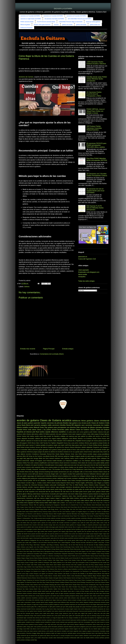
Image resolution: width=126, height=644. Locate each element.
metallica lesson (30, 622)
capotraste (20, 489)
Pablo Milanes (105, 578)
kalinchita (27, 616)
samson (35, 631)
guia (99, 607)
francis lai (107, 605)
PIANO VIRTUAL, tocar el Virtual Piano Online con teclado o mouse (95, 111)
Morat (27, 472)
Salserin (36, 585)
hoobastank (30, 531)
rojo (52, 500)
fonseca (84, 441)
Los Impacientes (75, 571)
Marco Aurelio (44, 576)
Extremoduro (34, 560)
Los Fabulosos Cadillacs (71, 461)
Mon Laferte (95, 514)
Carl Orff (89, 551)
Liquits (19, 571)
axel (108, 439)
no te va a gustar (74, 452)
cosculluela (46, 456)
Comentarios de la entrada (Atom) (52, 354)
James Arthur (42, 565)
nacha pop (83, 498)
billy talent (97, 520)
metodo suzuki (55, 622)
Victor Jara (74, 454)
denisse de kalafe (44, 527)
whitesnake (73, 638)
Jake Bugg (51, 509)
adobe (40, 591)
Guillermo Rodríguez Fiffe (45, 563)
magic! (101, 534)
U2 (67, 432)
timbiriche (24, 636)
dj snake (76, 489)
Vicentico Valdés (53, 589)
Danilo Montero (86, 556)
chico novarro (33, 525)
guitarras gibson (22, 494)
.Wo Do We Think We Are (76, 545)
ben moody (36, 596)
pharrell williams (68, 627)
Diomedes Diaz (47, 558)
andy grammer (42, 593)
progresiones (37, 500)
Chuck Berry (74, 507)
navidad (19, 430)
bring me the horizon (36, 456)
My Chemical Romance (36, 485)
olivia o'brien (96, 624)
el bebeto (27, 465)
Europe (107, 558)
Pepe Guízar (77, 580)
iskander (40, 611)
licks (44, 618)
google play (72, 607)
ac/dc (89, 423)
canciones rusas (43, 598)
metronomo (30, 498)
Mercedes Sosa (76, 514)
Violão (92, 589)
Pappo (24, 580)
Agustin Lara (33, 547)
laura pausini (32, 534)
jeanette (90, 611)
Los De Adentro (65, 571)
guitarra (31, 423)
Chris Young (100, 554)
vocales (51, 638)
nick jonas (60, 624)
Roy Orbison (102, 582)
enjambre (32, 492)
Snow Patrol (73, 516)
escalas (70, 474)
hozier (35, 531)
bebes (26, 596)
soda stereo (32, 430)
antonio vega (55, 487)
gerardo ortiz (54, 434)
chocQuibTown (21, 600)
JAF (23, 565)
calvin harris (100, 596)
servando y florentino (26, 633)
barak (18, 596)
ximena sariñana (100, 638)
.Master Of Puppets (36, 461)
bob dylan (99, 487)
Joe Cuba (85, 565)
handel (29, 609)
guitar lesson (83, 492)
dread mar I (20, 465)
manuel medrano (55, 458)
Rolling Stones (98, 445)
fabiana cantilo (42, 529)
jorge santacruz (64, 613)
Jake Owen (34, 565)
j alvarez (61, 611)
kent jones (58, 616)
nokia (65, 624)
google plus (79, 607)
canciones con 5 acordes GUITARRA (76, 16)
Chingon (85, 554)
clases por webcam (62, 600)
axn (85, 593)
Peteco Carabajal (86, 580)
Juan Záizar (83, 567)
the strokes (20, 503)
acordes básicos (22, 487)
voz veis (89, 540)
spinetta (70, 633)
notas (89, 434)
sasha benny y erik (44, 631)
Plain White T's (105, 580)
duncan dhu (72, 527)
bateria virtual (59, 463)
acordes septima (71, 518)
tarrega (83, 633)
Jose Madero (47, 567)
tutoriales (106, 427)
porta (87, 627)
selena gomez (92, 458)
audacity (78, 593)
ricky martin (103, 452)
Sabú (31, 585)
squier (74, 633)
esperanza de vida (75, 605)
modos (80, 536)
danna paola (20, 527)
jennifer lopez (105, 611)
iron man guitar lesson (31, 611)
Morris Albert (45, 578)
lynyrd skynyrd (94, 534)
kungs (98, 616)
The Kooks (90, 516)
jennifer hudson (97, 611)
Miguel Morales (97, 576)
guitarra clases (93, 421)
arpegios (44, 425)
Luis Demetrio (49, 574)
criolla (18, 602)
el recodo (35, 441)
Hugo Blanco (44, 509)
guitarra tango (105, 529)
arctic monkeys (79, 443)
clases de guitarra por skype (48, 600)
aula (82, 593)
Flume (66, 560)
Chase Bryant (78, 554)
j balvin (84, 434)
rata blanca (33, 629)
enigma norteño (33, 529)
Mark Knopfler (58, 514)
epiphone (57, 605)
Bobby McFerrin (51, 507)
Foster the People (82, 560)
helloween (93, 474)
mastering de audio (103, 496)
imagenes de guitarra (55, 447)
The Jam (38, 587)
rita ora (91, 629)
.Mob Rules (37, 545)
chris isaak (40, 525)
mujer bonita (20, 624)
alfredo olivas (67, 591)
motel (98, 622)
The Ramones (45, 587)
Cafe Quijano (82, 551)
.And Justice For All (71, 503)
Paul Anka (48, 580)
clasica (70, 600)
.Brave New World (52, 543)
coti (67, 436)
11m (85, 545)
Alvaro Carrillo (75, 547)
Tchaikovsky (92, 585)
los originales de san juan (102, 618)
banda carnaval (59, 472)
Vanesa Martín (33, 589)
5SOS (30, 443)
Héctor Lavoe (72, 563)
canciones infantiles (59, 425)
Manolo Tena (101, 574)
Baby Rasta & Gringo (49, 549)
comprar (74, 600)
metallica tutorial (40, 622)
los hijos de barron (45, 496)
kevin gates (69, 616)
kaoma (39, 616)
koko (93, 531)
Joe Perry (91, 565)
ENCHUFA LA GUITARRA (63, 9)
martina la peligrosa (82, 620)
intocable (48, 465)
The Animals (106, 585)
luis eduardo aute (81, 534)
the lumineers (105, 500)
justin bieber (93, 432)
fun (54, 529)
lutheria (27, 287)
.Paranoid (35, 469)
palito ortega (27, 627)
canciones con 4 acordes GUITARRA (53, 16)
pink (29, 478)
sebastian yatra (83, 478)
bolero (55, 596)
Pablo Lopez (97, 578)
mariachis (38, 467)
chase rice (106, 598)
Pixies (108, 514)
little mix (64, 618)
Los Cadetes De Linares (94, 512)
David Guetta (56, 483)
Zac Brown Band (104, 589)
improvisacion (61, 609)
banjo (108, 593)
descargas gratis (54, 527)
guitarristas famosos (83, 474)
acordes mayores (33, 487)
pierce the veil (58, 538)
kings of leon (83, 494)
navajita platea (90, 536)
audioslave (70, 520)
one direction (71, 427)
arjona (19, 425)
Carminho (19, 554)
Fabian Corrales (42, 560)
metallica (25, 427)
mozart (102, 622)
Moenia (30, 578)
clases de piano (22, 423)
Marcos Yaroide (53, 576)
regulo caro (57, 445)
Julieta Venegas (102, 509)
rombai (103, 629)
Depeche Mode (65, 483)
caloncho (86, 596)
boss (58, 596)
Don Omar (106, 469)
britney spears (79, 596)
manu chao (72, 496)
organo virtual (33, 538)
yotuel (103, 540)
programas (29, 500)
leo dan (96, 465)
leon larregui (34, 458)
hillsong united (32, 494)
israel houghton (47, 611)
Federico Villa (51, 560)
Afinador (60, 441)
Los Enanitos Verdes (90, 439)
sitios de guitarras (46, 633)
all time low (93, 591)
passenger (45, 627)
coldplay (63, 436)
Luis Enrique (45, 514)
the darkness (46, 540)
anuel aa (57, 593)
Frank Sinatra (25, 509)
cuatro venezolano (26, 602)
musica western (38, 624)
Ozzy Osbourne (86, 578)
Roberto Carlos (94, 485)
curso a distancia (37, 489)
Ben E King (35, 507)
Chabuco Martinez (48, 554)
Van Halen (26, 589)
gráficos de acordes (67, 25)
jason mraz (55, 465)
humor (51, 609)
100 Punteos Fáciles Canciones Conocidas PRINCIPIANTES (94, 128)
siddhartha (88, 538)
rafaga (21, 629)
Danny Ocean (94, 556)
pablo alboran (70, 430)
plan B (24, 500)
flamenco (57, 492)
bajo (70, 423)
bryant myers (37, 523)
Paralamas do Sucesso (33, 580)
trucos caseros (75, 636)
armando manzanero (70, 593)
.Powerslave (50, 481)
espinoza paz (73, 436)
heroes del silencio (42, 447)
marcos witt (92, 496)
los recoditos (73, 476)
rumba (25, 631)
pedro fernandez (53, 627)
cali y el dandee (74, 472)
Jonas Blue (20, 567)
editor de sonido (84, 489)
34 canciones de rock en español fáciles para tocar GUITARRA (95, 191)
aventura (19, 456)
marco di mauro (57, 620)
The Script (53, 587)
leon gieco (45, 534)
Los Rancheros (84, 571)
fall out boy (49, 529)
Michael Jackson (90, 461)
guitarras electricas (27, 452)
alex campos (35, 463)
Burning (73, 551)
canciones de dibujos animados (91, 427)
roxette (107, 629)
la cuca (100, 531)
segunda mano (78, 631)
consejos (84, 600)
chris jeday (28, 600)
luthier (88, 534)
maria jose (73, 620)
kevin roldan (75, 494)
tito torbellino (60, 540)
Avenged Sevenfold (82, 481)
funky (56, 529)
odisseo (77, 624)
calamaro (29, 441)
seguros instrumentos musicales (96, 631)
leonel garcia (103, 465)
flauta (24, 425)
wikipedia (89, 447)
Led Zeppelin (104, 447)
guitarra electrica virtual (94, 529)
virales (39, 638)
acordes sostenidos (81, 518)
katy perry (87, 465)
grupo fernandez (87, 607)
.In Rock (107, 543)
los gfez (35, 496)
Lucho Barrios (37, 514)
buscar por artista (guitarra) (93, 22)
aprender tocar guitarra (50, 450)
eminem (105, 527)
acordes (90, 454)
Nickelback (102, 514)
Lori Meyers (27, 571)
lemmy (38, 618)
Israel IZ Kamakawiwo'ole (93, 563)
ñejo (36, 640)
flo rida (63, 492)
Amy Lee (90, 547)
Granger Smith (33, 563)
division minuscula (45, 474)
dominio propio (105, 602)
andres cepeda (45, 432)
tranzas (42, 503)
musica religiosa (22, 478)
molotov (76, 498)
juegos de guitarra (96, 456)
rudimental (20, 631)
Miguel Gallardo (88, 576)
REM (77, 485)
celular (91, 598)
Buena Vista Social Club (63, 507)
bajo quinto (90, 593)
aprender (37, 423)
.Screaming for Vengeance (52, 505)
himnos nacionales (36, 609)
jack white (66, 611)
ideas (55, 609)
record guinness (45, 629)
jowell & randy (93, 613)
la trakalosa (65, 476)
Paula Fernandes (56, 580)
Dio (79, 507)
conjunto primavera (93, 525)
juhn (104, 613)
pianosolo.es (83, 257)
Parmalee (42, 580)
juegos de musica (93, 441)
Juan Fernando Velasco (90, 509)
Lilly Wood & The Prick (103, 569)
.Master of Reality (26, 469)
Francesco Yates (92, 560)
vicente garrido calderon (99, 636)
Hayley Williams (57, 563)
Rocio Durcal (77, 582)
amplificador (43, 463)
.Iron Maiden (99, 467)
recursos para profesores (57, 629)
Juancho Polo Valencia (93, 567)
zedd (30, 543)
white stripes (53, 503)
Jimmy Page (66, 509)
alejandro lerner (45, 487)
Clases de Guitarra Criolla (100, 423)
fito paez (51, 492)
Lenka (85, 569)
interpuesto (88, 609)
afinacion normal (92, 518)
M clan (78, 574)
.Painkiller (43, 545)
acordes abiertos (51, 518)
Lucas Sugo (25, 574)
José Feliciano (47, 461)
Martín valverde (67, 514)
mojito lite (93, 622)
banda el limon (71, 450)
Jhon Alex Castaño (76, 565)
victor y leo (34, 638)
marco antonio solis (28, 467)
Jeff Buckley (89, 483)
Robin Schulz (42, 516)
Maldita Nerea (93, 574)
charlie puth (28, 489)
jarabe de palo (85, 456)
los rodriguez (81, 476)
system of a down (59, 467)
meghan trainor (45, 536)
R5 (23, 516)
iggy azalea (41, 531)
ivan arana (55, 611)
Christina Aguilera (25, 556)
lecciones (39, 534)
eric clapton (63, 474)
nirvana (84, 423)
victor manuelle (26, 638)
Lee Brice (81, 569)
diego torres (63, 489)
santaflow (82, 538)
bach (53, 463)
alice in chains (76, 591)
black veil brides (21, 523)
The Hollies (32, 587)
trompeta (68, 636)
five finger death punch (97, 605)
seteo (75, 500)
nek (95, 536)
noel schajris (91, 498)
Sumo (87, 585)
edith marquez (27, 605)
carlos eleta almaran (70, 598)
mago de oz (95, 476)
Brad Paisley (37, 551)
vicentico (29, 454)
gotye (82, 529)
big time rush (49, 596)
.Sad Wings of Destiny (53, 545)
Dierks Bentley (38, 558)
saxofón (52, 631)
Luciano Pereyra (34, 574)
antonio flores (35, 520)
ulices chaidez (69, 467)
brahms (62, 596)
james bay (72, 611)
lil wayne (58, 618)
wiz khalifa (87, 638)
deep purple (47, 436)
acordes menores (61, 518)
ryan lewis (30, 631)
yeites (18, 640)
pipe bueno (77, 627)
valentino (86, 636)
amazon (107, 591)
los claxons (66, 447)
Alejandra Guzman (50, 547)
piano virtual (84, 452)
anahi (23, 520)
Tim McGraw (106, 516)
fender (104, 450)
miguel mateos (50, 498)
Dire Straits (56, 454)
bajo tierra (96, 593)
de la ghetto (28, 527)
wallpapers (65, 439)
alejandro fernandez (28, 439)
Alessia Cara (59, 547)
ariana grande (62, 450)
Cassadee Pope (38, 554)
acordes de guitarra (28, 420)
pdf (86, 458)
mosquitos (82, 277)
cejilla (50, 425)
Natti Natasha (67, 578)
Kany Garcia (34, 569)
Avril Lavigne (93, 481)
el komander (98, 450)
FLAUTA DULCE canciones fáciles (46, 22)
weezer (94, 540)
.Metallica (43, 481)
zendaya (28, 640)
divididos (70, 489)
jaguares (56, 531)
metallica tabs (53, 536)
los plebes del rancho (93, 436)
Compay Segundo (36, 556)
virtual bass (45, 638)
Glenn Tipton (106, 560)
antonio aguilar (50, 593)
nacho (84, 536)
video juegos (95, 434)
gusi (108, 607)
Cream (65, 556)
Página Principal (49, 349)
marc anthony (65, 458)
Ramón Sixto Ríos (37, 582)
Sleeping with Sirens (55, 585)
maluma (100, 432)
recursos (56, 25)
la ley (59, 476)
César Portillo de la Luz (74, 556)
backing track (49, 472)
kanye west (33, 616)
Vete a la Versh (43, 589)
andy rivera (28, 520)
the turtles (53, 540)
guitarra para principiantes (57, 427)
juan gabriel (82, 436)
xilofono (92, 638)
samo (62, 500)
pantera (39, 627)
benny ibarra (85, 520)
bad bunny (89, 487)
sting (103, 538)
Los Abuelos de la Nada (38, 571)
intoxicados (94, 609)
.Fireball (73, 543)
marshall (38, 536)
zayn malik (25, 543)
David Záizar (102, 556)
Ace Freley (73, 469)
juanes (49, 430)
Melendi (36, 427)
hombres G (41, 465)
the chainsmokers (104, 478)
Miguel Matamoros (86, 514)
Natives (61, 578)
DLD (108, 436)
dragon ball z (55, 474)
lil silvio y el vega (51, 618)
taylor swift (65, 445)
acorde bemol (42, 518)
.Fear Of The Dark (89, 467)
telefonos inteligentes (30, 540)
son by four (64, 633)
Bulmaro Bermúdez (65, 551)
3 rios (81, 505)
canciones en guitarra (70, 523)
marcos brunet (66, 620)
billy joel (92, 520)
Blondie (102, 549)
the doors (20, 481)
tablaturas (76, 421)
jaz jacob (85, 611)
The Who (59, 587)
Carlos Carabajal (96, 551)
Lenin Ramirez (66, 512)
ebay (22, 605)
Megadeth (60, 443)
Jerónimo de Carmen (26, 77)
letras (84, 421)
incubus (67, 609)
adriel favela (45, 591)
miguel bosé (74, 536)
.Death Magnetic (66, 543)
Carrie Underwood (28, 554)
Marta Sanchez (62, 576)
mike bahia (70, 498)
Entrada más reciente (28, 349)
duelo (66, 527)
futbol (77, 492)
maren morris (74, 458)
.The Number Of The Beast (60, 469)
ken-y (53, 616)
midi (79, 622)
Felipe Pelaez (60, 560)
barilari (22, 596)
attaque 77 (64, 520)
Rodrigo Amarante (86, 582)
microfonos (67, 536)
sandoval (76, 538)
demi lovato (35, 527)
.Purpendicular (24, 505)
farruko (52, 456)
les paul (50, 534)
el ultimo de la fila (22, 492)
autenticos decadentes (73, 487)
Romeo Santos (22, 436)
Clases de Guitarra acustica (56, 420)
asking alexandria (56, 520)
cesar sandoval (98, 598)
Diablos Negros (21, 558)
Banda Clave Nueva (61, 549)
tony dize (53, 636)
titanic (48, 636)
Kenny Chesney (43, 512)
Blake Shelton (43, 507)
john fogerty (62, 531)
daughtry (51, 602)
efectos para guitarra (91, 443)
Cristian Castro (42, 483)
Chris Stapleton (92, 554)
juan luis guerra (79, 465)
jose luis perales (86, 531)
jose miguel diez (83, 613)
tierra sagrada (29, 503)
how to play (46, 609)
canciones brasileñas (32, 598)
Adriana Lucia (25, 547)
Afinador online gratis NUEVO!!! (42, 25)
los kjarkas (91, 618)
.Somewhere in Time (45, 469)
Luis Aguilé (42, 574)
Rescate (52, 582)
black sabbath (21, 441)
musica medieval (29, 624)
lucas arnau (72, 534)
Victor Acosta (62, 589)
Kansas (28, 569)
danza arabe (83, 274)
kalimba (55, 476)
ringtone (86, 629)
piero (63, 538)
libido (41, 458)
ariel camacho (35, 425)
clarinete (37, 600)
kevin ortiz (67, 494)
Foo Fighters (52, 443)
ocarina (72, 624)
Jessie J (57, 509)
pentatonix (61, 627)
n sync (45, 624)
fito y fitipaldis (77, 441)
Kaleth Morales (57, 461)
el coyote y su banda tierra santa (85, 527)
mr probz (107, 622)
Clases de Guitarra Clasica (85, 430)
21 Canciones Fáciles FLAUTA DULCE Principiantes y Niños (94, 94)
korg (96, 531)
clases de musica (87, 463)
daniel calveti (54, 489)
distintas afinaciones (95, 602)
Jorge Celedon (28, 567)
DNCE (49, 483)
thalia (100, 633)
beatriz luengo (78, 520)
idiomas (99, 474)
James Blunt (49, 565)
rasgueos (79, 434)
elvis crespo (40, 605)
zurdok (32, 640)
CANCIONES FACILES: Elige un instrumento (71, 22)
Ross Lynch (94, 582)
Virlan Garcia (83, 454)
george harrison (71, 529)
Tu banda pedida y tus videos (96, 587)
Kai (25, 569)
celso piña (93, 523)
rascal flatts (26, 629)
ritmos (25, 430)
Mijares (104, 576)
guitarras (67, 456)
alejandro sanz (79, 425)
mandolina (38, 620)
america (19, 520)
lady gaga (27, 458)
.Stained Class (64, 545)
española (67, 605)
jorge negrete (77, 531)
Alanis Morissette (97, 505)
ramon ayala (46, 500)
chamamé (26, 525)
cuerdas (38, 602)
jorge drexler (69, 531)
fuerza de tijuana (26, 607)
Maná (28, 425)
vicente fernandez (58, 430)
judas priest (72, 432)
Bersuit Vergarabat (103, 481)
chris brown (89, 472)
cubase (33, 602)
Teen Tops (99, 585)
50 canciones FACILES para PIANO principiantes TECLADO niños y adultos (96, 145)
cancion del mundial (58, 523)
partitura (19, 434)
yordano (23, 640)
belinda (30, 596)
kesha (63, 616)
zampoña (19, 543)
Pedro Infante (101, 461)
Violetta (87, 589)
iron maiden (105, 425)
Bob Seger (30, 551)
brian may (30, 523)
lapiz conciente (28, 618)
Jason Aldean (57, 565)
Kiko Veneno (58, 569)
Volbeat (19, 518)
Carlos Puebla (105, 551)
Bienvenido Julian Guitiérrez (82, 549)
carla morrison (81, 450)
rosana (51, 467)
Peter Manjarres (96, 580)
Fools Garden (72, 560)
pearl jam (40, 538)
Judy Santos (20, 569)
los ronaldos (65, 534)
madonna (65, 496)
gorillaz (78, 529)
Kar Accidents (42, 569)
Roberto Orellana (60, 582)
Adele (55, 441)
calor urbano (93, 596)
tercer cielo (95, 633)
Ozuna (66, 443)
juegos (35, 452)
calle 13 (82, 472)
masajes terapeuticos (94, 620)
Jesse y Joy (41, 430)
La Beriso (65, 569)
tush (66, 540)
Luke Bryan (66, 574)
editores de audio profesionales (99, 489)
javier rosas (79, 611)
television (78, 447)
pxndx (105, 441)
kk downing (93, 616)
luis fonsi (46, 458)
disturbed (62, 527)
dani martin (46, 489)
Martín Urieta (71, 576)
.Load (18, 545)
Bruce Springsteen (46, 551)
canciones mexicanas (93, 425)
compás (79, 600)
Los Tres (82, 461)
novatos (82, 458)
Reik (78, 427)
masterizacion (21, 498)
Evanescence (94, 507)
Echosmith (76, 558)
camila (37, 436)
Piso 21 (72, 485)
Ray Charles (46, 582)
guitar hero (103, 607)
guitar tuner (92, 492)
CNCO (65, 441)
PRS (92, 578)
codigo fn (84, 525)
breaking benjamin (70, 596)
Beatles (66, 423)
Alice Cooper (20, 507)
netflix (98, 536)
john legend (60, 494)
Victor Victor (69, 589)
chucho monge (48, 525)
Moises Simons (36, 578)
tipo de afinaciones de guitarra (35, 636)
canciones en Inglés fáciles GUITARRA (31, 19)
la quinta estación (93, 494)
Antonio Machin (26, 549)
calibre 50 (42, 434)
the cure (39, 540)
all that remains (85, 591)
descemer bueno (75, 602)
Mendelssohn (79, 576)
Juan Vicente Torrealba (72, 567)
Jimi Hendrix (21, 472)
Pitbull (107, 461)
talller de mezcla (95, 500)
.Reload (31, 505)
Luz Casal (73, 574)
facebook (83, 605)
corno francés (91, 600)
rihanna (72, 447)
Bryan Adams (55, 551)
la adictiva (52, 452)
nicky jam (106, 432)
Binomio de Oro (95, 549)
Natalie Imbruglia (54, 578)
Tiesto (63, 587)
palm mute (34, 627)
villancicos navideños (58, 432)
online (98, 498)
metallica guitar (21, 622)
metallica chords (105, 620)
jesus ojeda (43, 613)
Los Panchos (29, 514)
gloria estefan (56, 607)
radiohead (60, 478)
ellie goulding (99, 527)
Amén (105, 547)
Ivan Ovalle (103, 563)
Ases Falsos (72, 481)
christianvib (105, 421)
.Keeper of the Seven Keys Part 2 (94, 503)
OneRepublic (61, 485)
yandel (30, 481)
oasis (74, 434)
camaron (107, 596)
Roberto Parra (69, 582)
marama (66, 452)
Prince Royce (102, 439)
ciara (54, 525)
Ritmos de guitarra (25, 25)
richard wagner (74, 629)
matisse (38, 445)
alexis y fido (59, 591)
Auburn (41, 549)
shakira (59, 439)
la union (105, 531)
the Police (104, 633)
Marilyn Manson (65, 454)
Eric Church (101, 558)
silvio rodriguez (102, 458)
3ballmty (101, 545)
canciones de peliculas (55, 423)
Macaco (51, 514)
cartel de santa (85, 523)
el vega (34, 605)
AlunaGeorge (67, 547)
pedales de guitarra (47, 445)
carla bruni (51, 598)
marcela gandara (82, 496)
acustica (35, 591)
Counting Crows (58, 556)
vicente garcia (71, 540)
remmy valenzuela (94, 452)
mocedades (87, 622)
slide (82, 500)
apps (62, 593)
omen (108, 624)
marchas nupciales (47, 620)
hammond (24, 609)
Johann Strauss (99, 565)
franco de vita (70, 492)
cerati (41, 436)
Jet (61, 509)
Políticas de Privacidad (26, 28)
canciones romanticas (70, 463)
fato (47, 492)
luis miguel (52, 439)
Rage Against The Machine (24, 582)
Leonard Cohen (92, 569)
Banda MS (70, 425)
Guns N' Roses (88, 445)
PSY (67, 485)
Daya (108, 556)
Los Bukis (25, 485)
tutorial (25, 481)
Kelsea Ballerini (34, 512)
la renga (101, 494)
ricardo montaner (73, 478)
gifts (51, 607)
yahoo (99, 540)
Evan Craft (27, 560)
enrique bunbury (30, 447)
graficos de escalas (81, 25)
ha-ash (41, 441)
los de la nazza (83, 618)
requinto (44, 423)
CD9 (77, 551)
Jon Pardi (107, 565)
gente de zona (62, 529)
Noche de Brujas (76, 578)
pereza (19, 500)
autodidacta (106, 454)
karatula (49, 616)
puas (66, 538)
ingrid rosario (74, 609)
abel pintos (35, 434)
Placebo (19, 516)
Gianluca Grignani (34, 509)
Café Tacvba (44, 443)
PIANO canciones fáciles (27, 22)
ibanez (39, 494)
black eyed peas (105, 520)
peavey (45, 538)
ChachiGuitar (57, 554)
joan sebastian (63, 434)
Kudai (49, 512)
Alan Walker (40, 547)
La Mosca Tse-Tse (57, 512)
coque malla (102, 525)
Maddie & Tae (84, 574)
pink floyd (36, 432)
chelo (79, 463)
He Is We (65, 563)
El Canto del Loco (85, 507)
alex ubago (35, 472)
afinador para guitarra (103, 518)
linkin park (25, 445)
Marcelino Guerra (34, 576)
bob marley (30, 436)
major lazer (106, 534)
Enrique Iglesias (104, 434)
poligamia (83, 627)
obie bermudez (24, 538)
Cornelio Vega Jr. (31, 483)
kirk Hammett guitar (78, 616)
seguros (85, 631)
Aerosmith (58, 481)
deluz (68, 602)
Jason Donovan (66, 565)
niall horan (53, 624)
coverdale (98, 600)
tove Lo (58, 636)
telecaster (88, 633)
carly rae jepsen (81, 598)
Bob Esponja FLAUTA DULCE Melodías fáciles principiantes (95, 208)
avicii (49, 463)
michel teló (61, 536)
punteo (55, 478)
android (35, 593)
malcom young (21, 536)
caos (79, 523)
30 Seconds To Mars (93, 545)
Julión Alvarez (27, 434)
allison (30, 450)
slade (53, 633)
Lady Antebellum (73, 569)
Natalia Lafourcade (50, 485)
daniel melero (44, 602)
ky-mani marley (105, 616)
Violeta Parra (27, 463)
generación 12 (45, 607)
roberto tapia (97, 629)
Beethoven (80, 469)
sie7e (79, 500)
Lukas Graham (58, 574)
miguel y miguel (61, 498)
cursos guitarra (84, 432)
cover (108, 525)
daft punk (35, 474)
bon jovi (66, 472)
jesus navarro (35, 613)
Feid (105, 507)
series (31, 427)
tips (45, 636)
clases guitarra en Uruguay (74, 525)
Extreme (101, 507)
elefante (70, 441)
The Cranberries (82, 516)
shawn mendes (48, 441)
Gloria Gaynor (21, 563)
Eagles (83, 483)
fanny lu (88, 605)
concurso (24, 474)
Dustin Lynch (69, 558)
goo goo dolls (64, 607)
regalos (67, 629)
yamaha (107, 638)
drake (18, 605)
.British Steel (80, 503)
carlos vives (90, 450)
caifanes (38, 439)
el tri (32, 465)
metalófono (48, 622)
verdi (90, 636)
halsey (19, 609)
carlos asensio (59, 598)
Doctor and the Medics (58, 558)
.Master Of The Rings (27, 545)
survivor (79, 633)
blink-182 (26, 456)
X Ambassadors (26, 518)
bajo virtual (103, 593)
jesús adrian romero (53, 613)
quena (104, 627)
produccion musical (37, 478)
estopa (100, 443)
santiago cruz (68, 500)
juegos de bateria (36, 476)
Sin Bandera (56, 436)
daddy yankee (105, 463)
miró (82, 622)
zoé (78, 432)
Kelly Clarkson (50, 569)
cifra (33, 600)
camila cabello (21, 598)
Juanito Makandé (104, 567)
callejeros (106, 487)
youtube (107, 540)
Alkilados (64, 481)
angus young (97, 454)
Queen (19, 439)
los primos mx (57, 534)
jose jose (71, 465)
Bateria (19, 427)
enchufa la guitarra (48, 605)
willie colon (80, 638)
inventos (22, 611)
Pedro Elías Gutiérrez (68, 580)
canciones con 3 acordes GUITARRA (30, 16)
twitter (46, 503)
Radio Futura (28, 516)
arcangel (62, 487)
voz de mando (79, 467)
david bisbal (21, 447)
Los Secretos (103, 571)
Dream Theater (75, 483)
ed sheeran (28, 432)
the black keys (93, 478)
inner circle (81, 609)
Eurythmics (20, 560)
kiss (92, 465)
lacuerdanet (20, 618)
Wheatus (97, 589)
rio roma (103, 436)
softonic (87, 500)
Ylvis (32, 518)
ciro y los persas (61, 525)
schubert (64, 631)
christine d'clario (98, 472)
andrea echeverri (27, 593)
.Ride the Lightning (39, 505)
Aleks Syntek (106, 505)
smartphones (98, 538)
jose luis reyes (73, 613)
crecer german (105, 600)
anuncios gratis (37, 450)
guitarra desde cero (95, 25)
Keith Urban (25, 512)
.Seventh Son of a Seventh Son (69, 505)
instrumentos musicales (49, 494)
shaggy (34, 633)
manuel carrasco (104, 476)
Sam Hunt (41, 585)
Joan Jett (72, 509)
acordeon (30, 591)
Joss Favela (79, 509)
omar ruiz (103, 624)
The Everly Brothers (22, 587)
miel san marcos (39, 498)
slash (92, 538)
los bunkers (59, 452)
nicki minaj (104, 536)
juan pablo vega (25, 476)
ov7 (101, 498)
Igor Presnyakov (80, 563)
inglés (104, 474)
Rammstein (35, 516)
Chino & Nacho (98, 469)
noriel (68, 624)
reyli (65, 478)
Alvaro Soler (28, 507)
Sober (63, 585)
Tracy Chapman (82, 587)
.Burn (59, 543)
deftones (64, 602)
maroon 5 (32, 445)
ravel (38, 629)
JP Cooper (27, 565)
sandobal (71, 538)
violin (85, 540)
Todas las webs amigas (86, 281)
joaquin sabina (63, 465)
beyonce (42, 596)
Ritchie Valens (83, 485)
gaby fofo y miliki (36, 607)
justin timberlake (47, 476)
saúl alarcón (58, 631)
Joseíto (63, 567)
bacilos (83, 487)
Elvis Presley (94, 558)
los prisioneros (57, 496)
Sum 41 (83, 585)
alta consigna (100, 591)
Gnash (27, 563)
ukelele (84, 447)
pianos (101, 441)
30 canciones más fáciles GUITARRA (54, 19)
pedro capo (50, 538)
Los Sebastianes (94, 571)
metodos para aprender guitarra (69, 622)
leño (41, 618)
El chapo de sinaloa (85, 558)
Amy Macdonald (98, 547)
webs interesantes (59, 638)
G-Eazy (99, 560)
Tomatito (75, 587)
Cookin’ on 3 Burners (47, 556)
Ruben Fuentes (25, 585)
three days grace (74, 445)
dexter (81, 602)
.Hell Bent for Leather (92, 543)
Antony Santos (35, 549)
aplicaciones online (45, 520)
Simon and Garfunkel (63, 516)
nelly (49, 624)
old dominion (89, 624)
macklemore (20, 620)
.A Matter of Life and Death (39, 543)
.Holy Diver (101, 543)
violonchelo (26, 461)
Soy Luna (71, 443)
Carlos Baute (21, 483)
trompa (63, 636)
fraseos (19, 607)
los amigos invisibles (72, 618)
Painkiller (19, 580)
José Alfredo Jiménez (76, 439)
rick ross (81, 629)
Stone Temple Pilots (74, 585)
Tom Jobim (69, 587)
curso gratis (96, 463)
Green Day (44, 427)
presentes (99, 627)
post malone (93, 627)
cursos (30, 474)
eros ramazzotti (40, 492)
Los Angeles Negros (81, 512)
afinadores (106, 445)
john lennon (45, 439)
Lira (22, 571)
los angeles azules (26, 496)
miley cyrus (44, 467)
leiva (34, 618)
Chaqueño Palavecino (68, 554)
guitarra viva (77, 423)
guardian (95, 607)
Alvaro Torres (84, 547)
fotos (74, 474)
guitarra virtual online (103, 492)
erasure (62, 605)
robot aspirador (84, 270)
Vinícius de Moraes (79, 589)
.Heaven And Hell (80, 543)
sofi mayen (58, 633)
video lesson (79, 540)
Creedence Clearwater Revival (42, 454)
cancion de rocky (46, 523)
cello (88, 598)
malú (34, 620)
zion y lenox (61, 503)
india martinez (49, 531)
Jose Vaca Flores (56, 567)
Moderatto (24, 578)
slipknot (23, 454)
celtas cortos (100, 523)
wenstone (67, 638)
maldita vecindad (30, 536)
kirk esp (87, 616)
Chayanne (96, 447)
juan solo (100, 613)
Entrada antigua (68, 349)
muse (70, 434)
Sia (30, 472)
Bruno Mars (36, 443)
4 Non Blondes (87, 505)
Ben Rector (71, 549)
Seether (47, 585)
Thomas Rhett (98, 516)
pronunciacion (48, 478)
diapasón (86, 602)
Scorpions (102, 485)
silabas (38, 633)
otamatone (20, 627)
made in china (28, 620)
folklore (48, 434)
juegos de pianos (43, 452)
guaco (86, 529)
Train (108, 485)
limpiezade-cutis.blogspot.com (89, 272)
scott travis (70, 631)
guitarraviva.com (21, 531)
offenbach (82, 624)
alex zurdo (52, 591)
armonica (42, 472)
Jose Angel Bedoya (38, 567)
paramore (106, 498)
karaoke (44, 616)
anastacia (19, 593)
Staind (67, 585)
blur (94, 487)
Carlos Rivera (88, 469)
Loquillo (73, 512)
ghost (35, 465)
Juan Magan (98, 483)
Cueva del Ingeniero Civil (87, 259)
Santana (19, 463)
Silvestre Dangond (52, 516)
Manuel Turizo (25, 576)
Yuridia (36, 518)
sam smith (57, 500)
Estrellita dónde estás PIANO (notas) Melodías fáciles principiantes (97, 79)
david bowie (57, 602)
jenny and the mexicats (24, 613)
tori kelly (36, 503)
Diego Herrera (30, 558)
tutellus (81, 636)
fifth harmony (59, 456)
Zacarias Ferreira (22, 591)
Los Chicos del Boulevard (53, 571)
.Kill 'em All (36, 481)
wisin (81, 445)
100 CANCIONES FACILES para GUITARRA (79, 19)
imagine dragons (75, 456)
